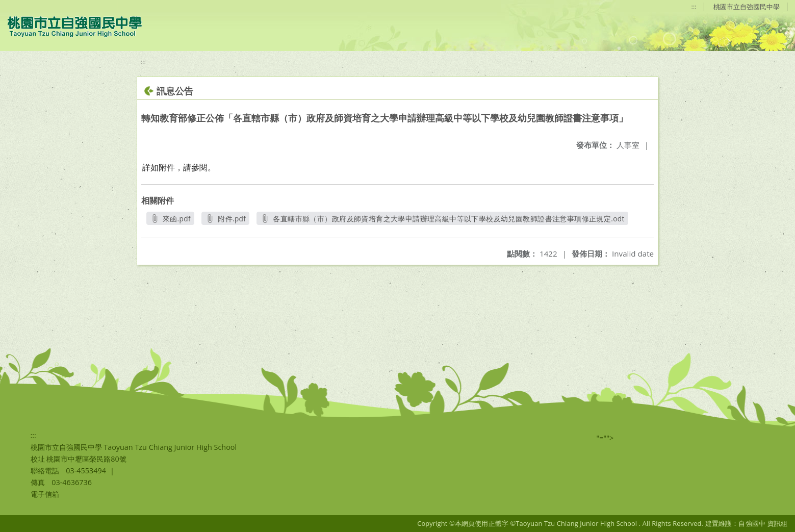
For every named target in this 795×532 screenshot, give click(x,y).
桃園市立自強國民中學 (747, 7)
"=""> (605, 438)
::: (694, 7)
